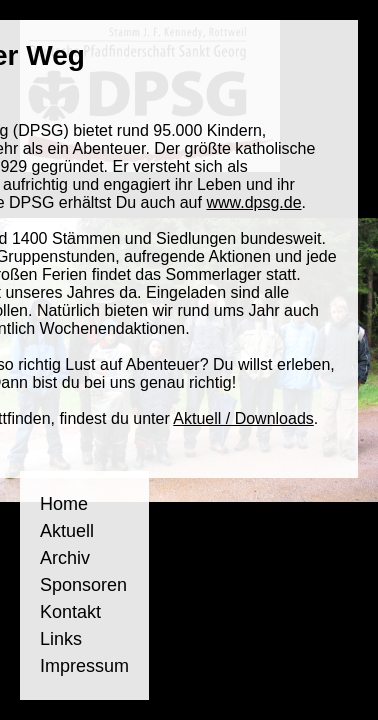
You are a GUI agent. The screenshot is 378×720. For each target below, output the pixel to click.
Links (61, 639)
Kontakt (70, 612)
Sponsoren (83, 585)
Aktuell (67, 531)
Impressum (84, 666)
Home (64, 504)
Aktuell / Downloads (243, 418)
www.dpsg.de (253, 202)
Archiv (65, 558)
